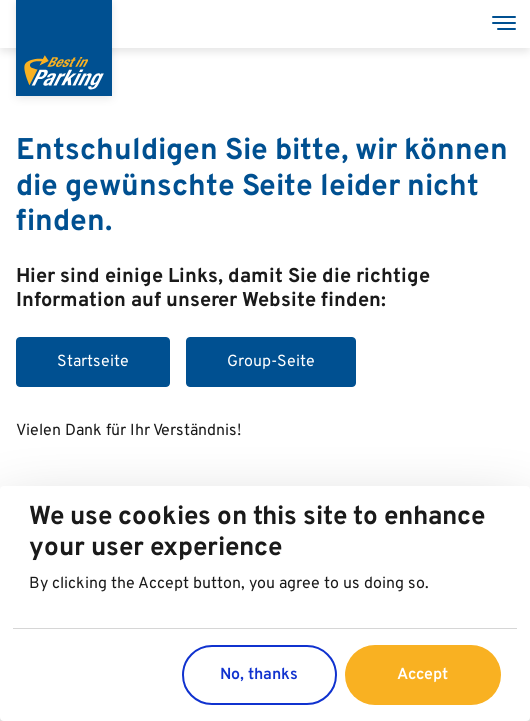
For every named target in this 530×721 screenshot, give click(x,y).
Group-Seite (271, 362)
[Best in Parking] (64, 48)
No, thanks (259, 676)
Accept (422, 676)
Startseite (93, 362)
